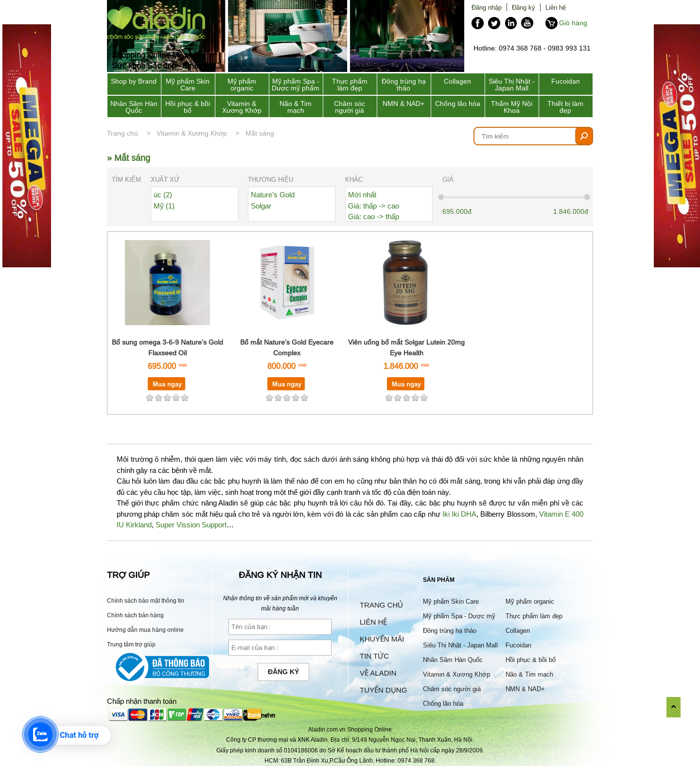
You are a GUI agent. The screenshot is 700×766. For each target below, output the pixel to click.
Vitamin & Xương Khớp (242, 107)
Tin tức (374, 656)
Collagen (457, 81)
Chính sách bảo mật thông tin (146, 601)
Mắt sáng (260, 133)
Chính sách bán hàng (135, 615)
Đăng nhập (487, 7)
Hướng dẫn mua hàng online (145, 630)
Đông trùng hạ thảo (404, 85)
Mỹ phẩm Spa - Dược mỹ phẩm (296, 85)
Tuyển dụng (383, 690)
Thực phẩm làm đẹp (350, 85)
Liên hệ (556, 7)
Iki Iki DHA (459, 514)
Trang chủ (122, 133)
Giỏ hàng (573, 23)
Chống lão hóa (458, 104)
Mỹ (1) (164, 206)
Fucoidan (566, 81)
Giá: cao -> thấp (374, 217)
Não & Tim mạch (296, 107)
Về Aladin (378, 673)
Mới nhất (362, 195)
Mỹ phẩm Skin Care (188, 85)
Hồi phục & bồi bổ (188, 107)
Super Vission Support (191, 525)
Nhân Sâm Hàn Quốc (134, 107)
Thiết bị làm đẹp (565, 107)
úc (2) (163, 195)
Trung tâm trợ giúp (131, 644)
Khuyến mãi (382, 639)
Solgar (261, 206)
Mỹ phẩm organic (242, 85)
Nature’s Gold (273, 195)
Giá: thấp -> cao (374, 206)
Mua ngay (167, 384)
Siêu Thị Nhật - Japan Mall (512, 85)
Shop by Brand (134, 81)
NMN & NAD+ (403, 104)
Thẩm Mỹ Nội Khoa (512, 107)
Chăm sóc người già (350, 107)
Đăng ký (524, 7)
